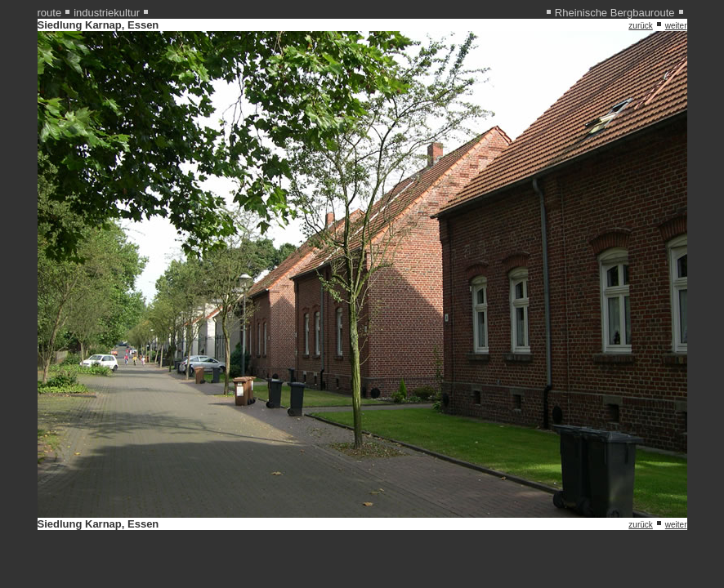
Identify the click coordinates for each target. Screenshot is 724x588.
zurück (640, 26)
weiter (676, 26)
